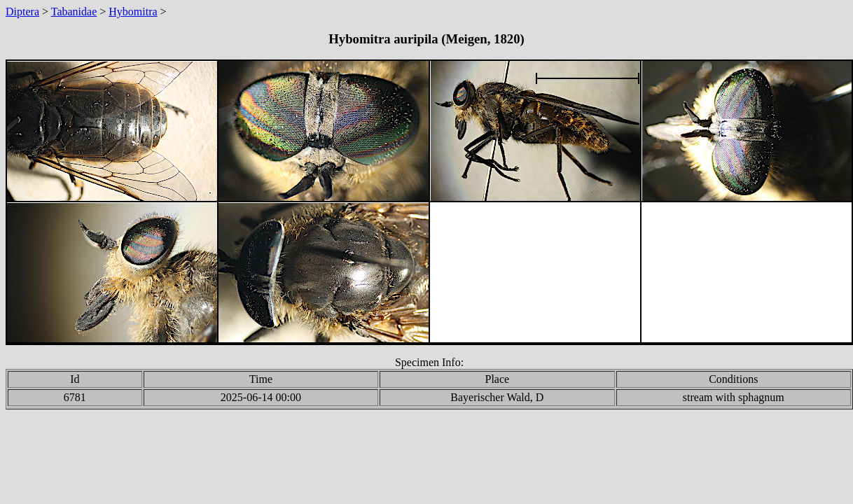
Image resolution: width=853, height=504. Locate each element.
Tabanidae (74, 12)
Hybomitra (133, 12)
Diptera (22, 12)
